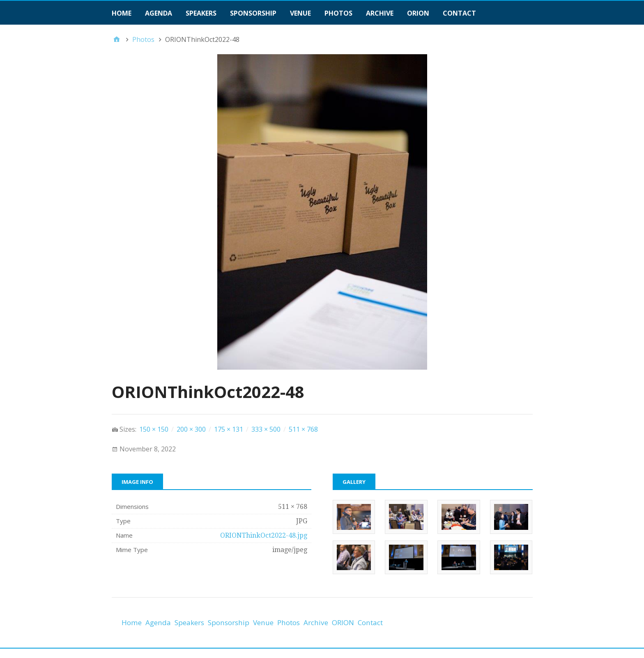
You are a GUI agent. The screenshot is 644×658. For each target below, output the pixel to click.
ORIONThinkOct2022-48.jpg (264, 535)
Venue (300, 13)
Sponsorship (253, 13)
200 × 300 (191, 429)
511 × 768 (303, 429)
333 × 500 (266, 429)
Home (122, 13)
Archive (380, 13)
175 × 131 (229, 429)
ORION (418, 13)
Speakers (201, 13)
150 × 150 (154, 429)
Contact (459, 13)
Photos (338, 13)
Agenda (159, 13)
